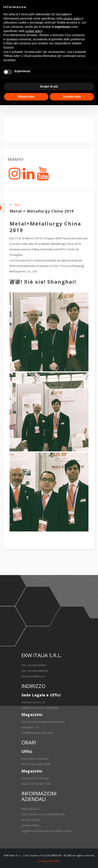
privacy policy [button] (72, 18)
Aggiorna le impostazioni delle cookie (46, 831)
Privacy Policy (31, 820)
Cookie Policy (30, 825)
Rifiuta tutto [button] (26, 97)
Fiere (17, 205)
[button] (92, 7)
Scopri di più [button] (49, 86)
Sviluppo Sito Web (49, 861)
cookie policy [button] (34, 31)
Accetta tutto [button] (72, 97)
